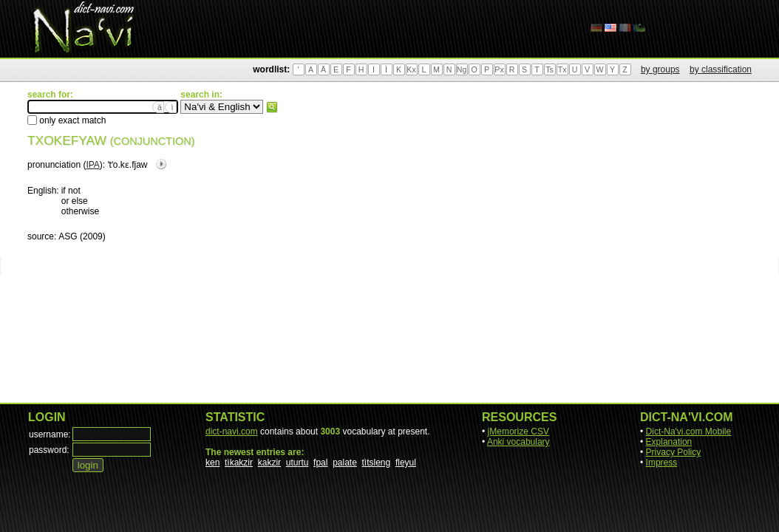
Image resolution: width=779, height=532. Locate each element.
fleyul (406, 463)
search (272, 107)
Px (499, 69)
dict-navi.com (232, 432)
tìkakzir (239, 463)
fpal (320, 463)
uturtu (297, 463)
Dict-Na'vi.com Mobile (689, 432)
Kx (411, 69)
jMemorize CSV (518, 432)
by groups (660, 69)
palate (345, 463)
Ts (550, 69)
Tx (562, 69)
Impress (662, 463)
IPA (92, 165)
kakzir (269, 463)
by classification (721, 69)
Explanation (669, 442)
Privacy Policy (674, 452)
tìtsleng (377, 463)
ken (212, 463)
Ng (462, 69)
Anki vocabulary (518, 442)
